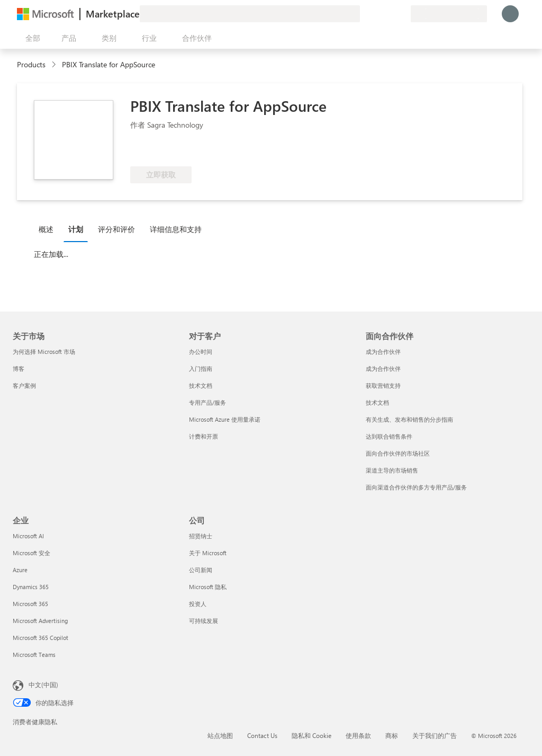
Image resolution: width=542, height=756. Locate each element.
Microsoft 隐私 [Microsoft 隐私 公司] (208, 587)
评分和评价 (116, 229)
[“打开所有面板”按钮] (31, 38)
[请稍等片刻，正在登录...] (510, 14)
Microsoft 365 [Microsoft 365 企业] (30, 604)
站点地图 (220, 735)
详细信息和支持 (176, 229)
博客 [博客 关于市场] (19, 368)
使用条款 (358, 735)
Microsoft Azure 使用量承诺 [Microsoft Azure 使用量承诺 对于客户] (225, 419)
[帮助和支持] (377, 14)
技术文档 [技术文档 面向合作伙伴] (377, 402)
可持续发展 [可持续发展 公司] (204, 621)
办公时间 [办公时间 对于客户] (201, 352)
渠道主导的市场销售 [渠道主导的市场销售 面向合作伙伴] (392, 470)
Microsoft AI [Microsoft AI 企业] (28, 536)
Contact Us (262, 735)
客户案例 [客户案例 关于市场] (24, 385)
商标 (392, 735)
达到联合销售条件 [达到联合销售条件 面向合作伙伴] (389, 436)
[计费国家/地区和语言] (449, 14)
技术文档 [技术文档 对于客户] (201, 385)
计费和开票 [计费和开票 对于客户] (204, 436)
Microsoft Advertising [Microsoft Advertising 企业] (40, 621)
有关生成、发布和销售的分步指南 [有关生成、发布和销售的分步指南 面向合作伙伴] (409, 419)
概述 (46, 229)
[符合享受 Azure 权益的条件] (173, 150)
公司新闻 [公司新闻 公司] (201, 570)
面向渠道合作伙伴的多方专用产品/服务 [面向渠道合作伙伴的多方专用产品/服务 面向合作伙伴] (416, 487)
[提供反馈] (364, 14)
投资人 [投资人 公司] (198, 604)
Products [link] (31, 64)
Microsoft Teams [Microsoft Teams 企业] (34, 655)
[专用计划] (402, 14)
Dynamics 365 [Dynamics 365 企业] (31, 587)
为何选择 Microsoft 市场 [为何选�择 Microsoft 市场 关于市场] (44, 352)
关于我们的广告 (435, 735)
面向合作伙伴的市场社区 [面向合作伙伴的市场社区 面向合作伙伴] (398, 453)
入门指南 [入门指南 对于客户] (201, 368)
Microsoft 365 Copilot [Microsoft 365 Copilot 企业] (40, 638)
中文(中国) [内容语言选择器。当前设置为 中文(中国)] (43, 684)
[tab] (49, 229)
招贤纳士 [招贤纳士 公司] (201, 536)
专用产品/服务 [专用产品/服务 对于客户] (207, 402)
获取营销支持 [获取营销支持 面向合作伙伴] (383, 385)
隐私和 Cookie (311, 735)
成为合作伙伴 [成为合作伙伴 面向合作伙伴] (383, 352)
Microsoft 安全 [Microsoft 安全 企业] (31, 553)
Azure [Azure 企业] (20, 570)
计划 (76, 229)
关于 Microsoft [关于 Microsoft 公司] (208, 553)
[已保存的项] (390, 14)
